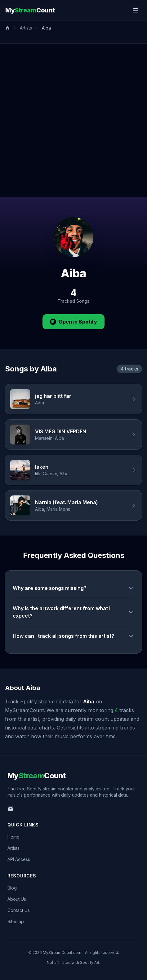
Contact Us (19, 910)
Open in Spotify (73, 322)
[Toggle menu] (136, 10)
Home (13, 837)
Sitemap (16, 921)
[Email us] (11, 809)
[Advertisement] (73, 121)
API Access (19, 859)
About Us (17, 899)
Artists (26, 28)
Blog (12, 888)
